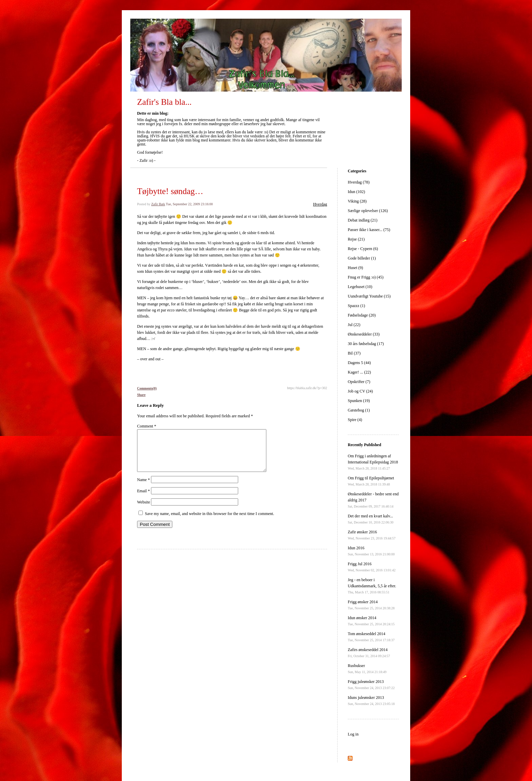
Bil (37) (354, 353)
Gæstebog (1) (359, 410)
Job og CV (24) (360, 391)
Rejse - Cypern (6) (363, 249)
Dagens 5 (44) (359, 363)
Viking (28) (357, 201)
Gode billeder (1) (362, 258)
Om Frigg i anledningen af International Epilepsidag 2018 (373, 462)
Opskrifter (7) (359, 382)
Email (144, 499)
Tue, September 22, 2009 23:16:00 (189, 204)
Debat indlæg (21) (363, 220)
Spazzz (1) (356, 306)
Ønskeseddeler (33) (364, 334)
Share (141, 395)
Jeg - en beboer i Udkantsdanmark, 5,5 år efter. (372, 586)
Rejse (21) (356, 239)
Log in (353, 734)
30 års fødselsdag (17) (366, 344)
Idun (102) (356, 192)
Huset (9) (355, 268)
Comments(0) (147, 388)
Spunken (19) (359, 401)
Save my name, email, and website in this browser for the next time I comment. (210, 522)
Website (144, 510)
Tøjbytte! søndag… (170, 191)
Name (144, 488)
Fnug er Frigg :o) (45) (366, 277)
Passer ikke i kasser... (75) (369, 230)
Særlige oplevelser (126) (368, 211)
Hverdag (320, 204)
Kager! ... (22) (359, 372)
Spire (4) (355, 420)
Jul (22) (354, 325)
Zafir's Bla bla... (164, 102)
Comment (147, 426)
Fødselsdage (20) (362, 315)
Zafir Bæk (158, 204)
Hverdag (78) (359, 182)
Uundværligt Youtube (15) (369, 296)
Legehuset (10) (360, 287)
